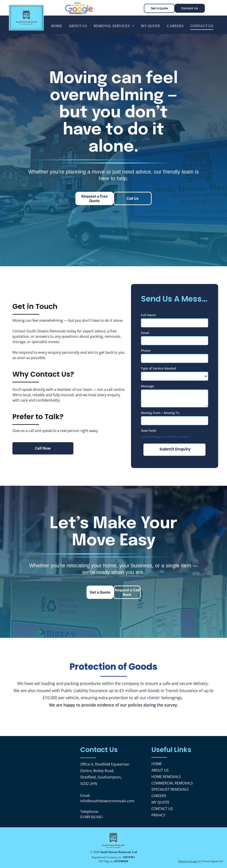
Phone (146, 351)
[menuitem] (57, 26)
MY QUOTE (160, 802)
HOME (157, 764)
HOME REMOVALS (166, 777)
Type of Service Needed (159, 368)
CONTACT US (162, 809)
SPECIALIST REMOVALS (170, 789)
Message (148, 386)
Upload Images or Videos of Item (165, 437)
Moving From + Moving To (160, 413)
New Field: (149, 431)
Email (145, 333)
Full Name (149, 315)
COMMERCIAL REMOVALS (172, 783)
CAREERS (159, 796)
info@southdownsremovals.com (107, 801)
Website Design (188, 861)
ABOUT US (160, 770)
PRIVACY (158, 815)
